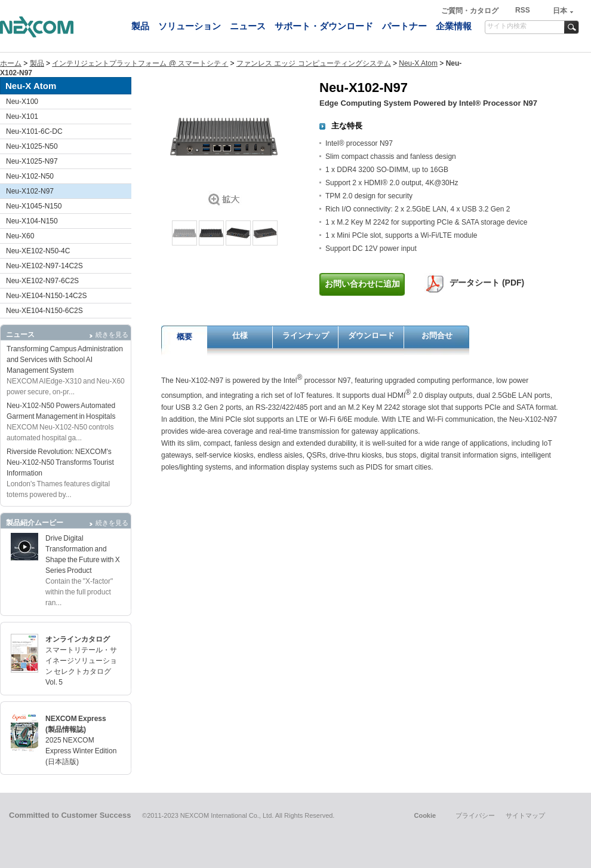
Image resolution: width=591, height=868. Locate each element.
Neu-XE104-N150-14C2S (46, 296)
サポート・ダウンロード (324, 26)
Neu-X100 (22, 102)
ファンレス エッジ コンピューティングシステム (314, 63)
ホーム (11, 63)
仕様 (240, 335)
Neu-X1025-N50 (32, 146)
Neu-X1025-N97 (32, 161)
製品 (140, 26)
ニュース (248, 26)
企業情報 (454, 26)
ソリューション (190, 26)
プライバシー (475, 815)
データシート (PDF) (487, 283)
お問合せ (437, 335)
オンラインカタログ (78, 639)
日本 (560, 11)
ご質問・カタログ (471, 11)
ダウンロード (371, 335)
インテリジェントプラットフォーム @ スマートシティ (140, 63)
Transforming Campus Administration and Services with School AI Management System (65, 360)
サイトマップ (525, 815)
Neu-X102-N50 (30, 176)
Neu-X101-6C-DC (34, 131)
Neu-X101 (22, 116)
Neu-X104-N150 (32, 221)
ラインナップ (306, 335)
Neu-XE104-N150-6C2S (44, 311)
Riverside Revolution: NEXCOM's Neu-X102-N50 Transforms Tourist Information (60, 462)
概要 (184, 337)
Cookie (425, 815)
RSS (523, 10)
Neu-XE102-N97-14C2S (44, 266)
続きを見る (112, 335)
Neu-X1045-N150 (34, 206)
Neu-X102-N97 (30, 191)
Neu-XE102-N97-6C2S (42, 281)
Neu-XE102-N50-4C (38, 251)
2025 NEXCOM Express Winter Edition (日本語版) (81, 751)
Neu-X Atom (418, 63)
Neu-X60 (20, 236)
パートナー (404, 26)
